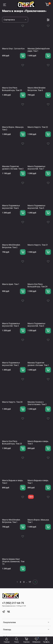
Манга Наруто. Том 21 (38, 245)
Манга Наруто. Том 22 (38, 127)
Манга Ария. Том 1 (11, 284)
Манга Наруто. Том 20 (12, 402)
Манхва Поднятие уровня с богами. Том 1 (38, 364)
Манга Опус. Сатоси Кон (13, 49)
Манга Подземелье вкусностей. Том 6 (11, 207)
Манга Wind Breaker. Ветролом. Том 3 (37, 89)
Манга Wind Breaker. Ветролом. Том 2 (11, 246)
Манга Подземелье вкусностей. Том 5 (36, 207)
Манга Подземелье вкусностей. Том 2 (11, 364)
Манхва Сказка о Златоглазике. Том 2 (37, 403)
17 (30, 582)
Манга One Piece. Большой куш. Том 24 (37, 285)
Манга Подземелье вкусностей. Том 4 (11, 325)
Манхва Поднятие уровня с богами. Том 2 (13, 168)
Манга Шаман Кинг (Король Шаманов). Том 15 (13, 562)
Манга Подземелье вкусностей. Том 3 (36, 325)
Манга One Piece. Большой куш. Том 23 (12, 443)
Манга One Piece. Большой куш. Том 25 (12, 89)
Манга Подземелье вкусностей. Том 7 (36, 168)
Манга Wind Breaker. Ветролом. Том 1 (11, 521)
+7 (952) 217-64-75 (13, 603)
